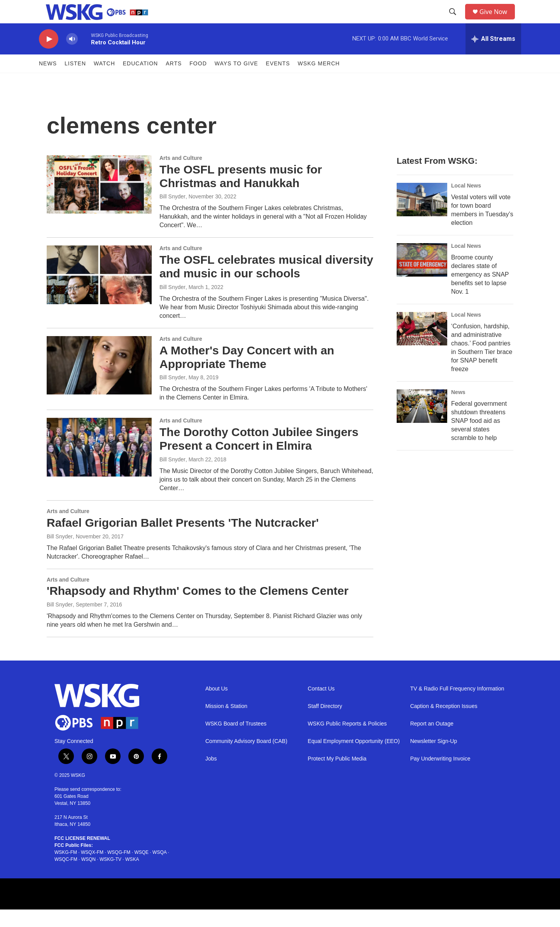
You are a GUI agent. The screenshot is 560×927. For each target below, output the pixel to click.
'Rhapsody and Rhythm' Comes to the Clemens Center (198, 608)
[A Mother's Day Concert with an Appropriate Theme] (99, 383)
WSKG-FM (66, 870)
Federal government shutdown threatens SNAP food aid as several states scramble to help (479, 438)
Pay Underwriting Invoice (440, 776)
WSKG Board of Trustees (236, 741)
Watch (104, 81)
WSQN (88, 877)
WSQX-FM (92, 870)
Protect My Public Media (337, 776)
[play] (49, 57)
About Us (217, 706)
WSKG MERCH (319, 81)
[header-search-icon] (455, 21)
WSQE (141, 870)
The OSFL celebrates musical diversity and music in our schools (266, 284)
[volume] (72, 57)
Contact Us (321, 706)
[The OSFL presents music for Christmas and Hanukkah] (99, 202)
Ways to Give (236, 81)
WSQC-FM (66, 877)
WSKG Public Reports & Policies (347, 741)
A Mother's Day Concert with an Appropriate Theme (247, 375)
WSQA (159, 870)
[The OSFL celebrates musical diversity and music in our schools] (99, 292)
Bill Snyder (172, 214)
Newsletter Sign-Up (434, 759)
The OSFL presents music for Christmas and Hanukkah (241, 194)
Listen (75, 81)
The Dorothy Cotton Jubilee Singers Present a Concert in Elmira (259, 456)
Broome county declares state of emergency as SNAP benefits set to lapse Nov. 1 (480, 292)
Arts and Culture (181, 175)
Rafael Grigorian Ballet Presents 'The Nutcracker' (183, 540)
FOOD (198, 81)
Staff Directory (325, 724)
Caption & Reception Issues (444, 724)
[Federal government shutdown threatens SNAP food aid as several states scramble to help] (422, 424)
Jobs (211, 776)
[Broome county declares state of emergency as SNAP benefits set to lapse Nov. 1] (422, 277)
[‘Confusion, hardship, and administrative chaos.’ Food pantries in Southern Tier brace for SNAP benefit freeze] (422, 346)
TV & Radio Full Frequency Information (457, 706)
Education (140, 81)
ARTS (174, 81)
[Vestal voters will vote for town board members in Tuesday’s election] (422, 217)
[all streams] (493, 56)
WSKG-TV (110, 877)
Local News (466, 203)
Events (278, 81)
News (48, 81)
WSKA (132, 877)
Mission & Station (226, 724)
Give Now (498, 20)
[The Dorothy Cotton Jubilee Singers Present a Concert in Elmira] (99, 464)
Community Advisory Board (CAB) (246, 759)
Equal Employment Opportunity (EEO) (354, 759)
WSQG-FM (119, 870)
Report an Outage (432, 741)
